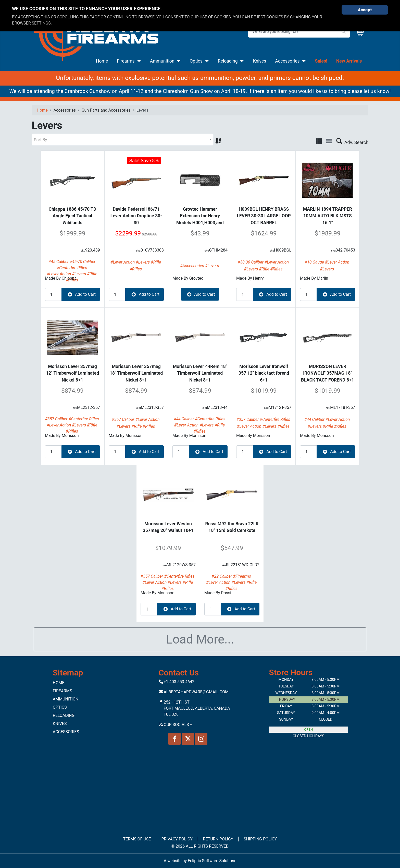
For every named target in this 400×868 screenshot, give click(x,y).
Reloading (228, 61)
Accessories (287, 61)
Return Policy (218, 839)
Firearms (126, 61)
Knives (260, 61)
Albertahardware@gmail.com (196, 692)
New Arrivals (349, 61)
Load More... (200, 639)
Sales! (321, 61)
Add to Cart (81, 294)
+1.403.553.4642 (179, 682)
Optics (196, 61)
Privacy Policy (177, 839)
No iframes (200, 787)
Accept (365, 10)
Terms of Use (137, 839)
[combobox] (122, 140)
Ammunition (162, 61)
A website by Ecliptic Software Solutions (200, 861)
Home (102, 61)
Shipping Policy (260, 839)
